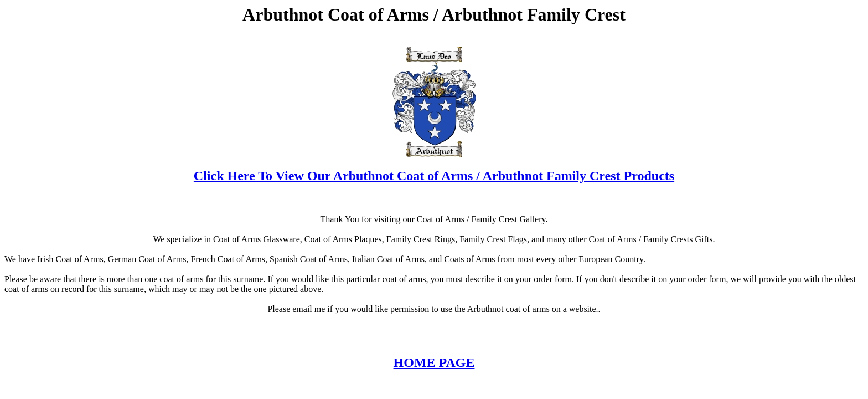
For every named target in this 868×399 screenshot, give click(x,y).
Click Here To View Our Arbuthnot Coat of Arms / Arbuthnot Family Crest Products (434, 176)
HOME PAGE (434, 362)
